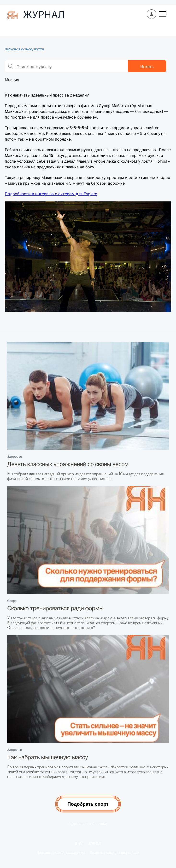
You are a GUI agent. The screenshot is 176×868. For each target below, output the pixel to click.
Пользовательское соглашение (61, 853)
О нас (79, 844)
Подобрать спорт (88, 804)
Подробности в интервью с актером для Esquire (51, 194)
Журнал (94, 844)
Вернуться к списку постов (24, 49)
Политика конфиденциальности (115, 853)
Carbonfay (100, 824)
